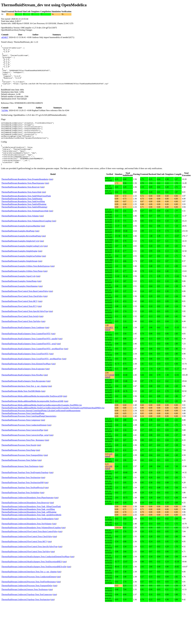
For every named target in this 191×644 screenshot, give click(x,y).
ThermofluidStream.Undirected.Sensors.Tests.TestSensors (25, 605)
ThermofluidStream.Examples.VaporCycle (18, 292)
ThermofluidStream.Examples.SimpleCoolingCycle (22, 262)
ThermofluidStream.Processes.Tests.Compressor (21, 436)
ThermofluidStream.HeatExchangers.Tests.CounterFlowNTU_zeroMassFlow (32, 364)
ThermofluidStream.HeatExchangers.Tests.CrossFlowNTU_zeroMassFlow (31, 375)
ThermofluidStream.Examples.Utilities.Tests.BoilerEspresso (26, 282)
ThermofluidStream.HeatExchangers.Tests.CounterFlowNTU (26, 349)
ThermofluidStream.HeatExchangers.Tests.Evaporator (23, 385)
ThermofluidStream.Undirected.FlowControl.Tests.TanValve (26, 567)
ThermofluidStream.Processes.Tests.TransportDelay (22, 471)
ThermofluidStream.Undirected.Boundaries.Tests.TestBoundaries (28, 534)
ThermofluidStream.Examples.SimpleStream (19, 277)
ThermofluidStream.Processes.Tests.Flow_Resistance (23, 456)
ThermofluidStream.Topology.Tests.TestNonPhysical (23, 503)
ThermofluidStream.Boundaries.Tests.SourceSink (21, 208)
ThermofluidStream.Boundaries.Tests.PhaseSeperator (23, 199)
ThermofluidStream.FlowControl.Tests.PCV (19, 322)
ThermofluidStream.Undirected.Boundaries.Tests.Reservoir (25, 518)
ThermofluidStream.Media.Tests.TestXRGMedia (21, 407)
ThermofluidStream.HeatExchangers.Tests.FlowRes (22, 391)
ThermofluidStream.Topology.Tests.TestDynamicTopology (25, 488)
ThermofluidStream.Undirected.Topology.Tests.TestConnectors (27, 610)
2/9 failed (109, 471)
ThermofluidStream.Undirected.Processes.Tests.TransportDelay (27, 601)
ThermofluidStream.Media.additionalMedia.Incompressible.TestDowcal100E (32, 417)
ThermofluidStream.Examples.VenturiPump (19, 297)
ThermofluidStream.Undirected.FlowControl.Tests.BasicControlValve (30, 547)
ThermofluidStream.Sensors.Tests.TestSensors (20, 482)
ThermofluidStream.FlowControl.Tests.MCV (19, 317)
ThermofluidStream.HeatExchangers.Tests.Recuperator (24, 397)
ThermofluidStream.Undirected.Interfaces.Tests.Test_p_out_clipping (29, 587)
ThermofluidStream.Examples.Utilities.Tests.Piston (22, 287)
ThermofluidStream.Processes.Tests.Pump (18, 466)
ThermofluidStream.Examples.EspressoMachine (21, 242)
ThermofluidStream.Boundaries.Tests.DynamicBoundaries (25, 195)
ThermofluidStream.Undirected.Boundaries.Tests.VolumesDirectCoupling (31, 543)
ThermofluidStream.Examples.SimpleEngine (19, 267)
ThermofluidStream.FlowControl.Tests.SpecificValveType (25, 327)
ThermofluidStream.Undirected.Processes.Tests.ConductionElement (29, 592)
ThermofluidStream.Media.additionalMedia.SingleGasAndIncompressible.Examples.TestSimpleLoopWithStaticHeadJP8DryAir (53, 424)
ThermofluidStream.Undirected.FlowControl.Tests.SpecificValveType (29, 562)
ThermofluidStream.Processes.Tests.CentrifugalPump (23, 429)
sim (51, 195)
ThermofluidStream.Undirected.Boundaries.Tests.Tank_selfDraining (29, 528)
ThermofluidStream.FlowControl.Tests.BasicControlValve (25, 307)
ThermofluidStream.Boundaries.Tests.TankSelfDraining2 (24, 223)
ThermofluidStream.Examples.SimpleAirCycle (20, 257)
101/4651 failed (109, 344)
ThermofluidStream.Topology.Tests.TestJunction (21, 493)
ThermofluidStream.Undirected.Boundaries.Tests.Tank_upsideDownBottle (31, 531)
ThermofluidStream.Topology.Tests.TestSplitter (20, 508)
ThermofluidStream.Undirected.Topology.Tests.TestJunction (26, 615)
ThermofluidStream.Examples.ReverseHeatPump (21, 252)
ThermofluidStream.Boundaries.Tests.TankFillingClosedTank (26, 212)
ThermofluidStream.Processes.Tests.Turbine (19, 476)
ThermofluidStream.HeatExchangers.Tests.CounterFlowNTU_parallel (30, 354)
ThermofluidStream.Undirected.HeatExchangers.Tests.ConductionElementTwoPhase (35, 572)
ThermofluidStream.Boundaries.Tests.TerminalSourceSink (25, 227)
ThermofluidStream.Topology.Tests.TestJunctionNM (22, 498)
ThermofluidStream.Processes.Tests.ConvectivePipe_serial (25, 451)
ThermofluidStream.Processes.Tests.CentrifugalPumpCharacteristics (29, 432)
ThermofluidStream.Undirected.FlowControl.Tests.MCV (24, 557)
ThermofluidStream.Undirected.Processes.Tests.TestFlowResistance (29, 597)
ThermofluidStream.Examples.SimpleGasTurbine (21, 272)
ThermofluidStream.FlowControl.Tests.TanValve (21, 337)
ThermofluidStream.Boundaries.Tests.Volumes (20, 232)
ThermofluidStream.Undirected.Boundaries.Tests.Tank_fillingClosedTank (31, 522)
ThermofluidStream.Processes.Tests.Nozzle (19, 461)
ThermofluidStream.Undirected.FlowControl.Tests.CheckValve (27, 552)
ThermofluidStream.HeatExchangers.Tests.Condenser (23, 343)
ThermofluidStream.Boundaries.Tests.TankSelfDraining (24, 220)
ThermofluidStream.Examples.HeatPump (18, 247)
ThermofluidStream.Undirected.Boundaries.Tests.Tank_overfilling (28, 525)
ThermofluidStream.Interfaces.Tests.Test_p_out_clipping (24, 402)
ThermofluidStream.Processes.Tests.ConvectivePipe (22, 446)
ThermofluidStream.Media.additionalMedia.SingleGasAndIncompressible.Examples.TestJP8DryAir (42, 421)
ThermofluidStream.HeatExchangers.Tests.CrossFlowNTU (25, 370)
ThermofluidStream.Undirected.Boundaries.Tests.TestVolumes (27, 539)
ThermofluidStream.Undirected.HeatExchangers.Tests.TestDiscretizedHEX (32, 577)
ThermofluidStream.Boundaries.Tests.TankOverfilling (23, 217)
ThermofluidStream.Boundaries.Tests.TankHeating (22, 214)
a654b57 (5, 37)
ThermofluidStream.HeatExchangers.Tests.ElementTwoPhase (26, 380)
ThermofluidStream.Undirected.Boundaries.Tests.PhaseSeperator (28, 513)
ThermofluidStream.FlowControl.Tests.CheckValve (22, 312)
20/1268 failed (109, 483)
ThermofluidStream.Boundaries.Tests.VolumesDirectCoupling (26, 237)
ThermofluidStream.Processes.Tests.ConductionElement (24, 441)
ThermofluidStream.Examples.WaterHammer (20, 302)
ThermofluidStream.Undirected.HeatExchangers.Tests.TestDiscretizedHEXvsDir (34, 582)
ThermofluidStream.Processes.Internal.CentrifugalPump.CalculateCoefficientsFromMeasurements (41, 426)
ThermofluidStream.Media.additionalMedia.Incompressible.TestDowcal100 (32, 412)
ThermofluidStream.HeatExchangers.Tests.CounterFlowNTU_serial (29, 359)
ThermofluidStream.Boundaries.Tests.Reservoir (21, 203)
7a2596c (5, 119)
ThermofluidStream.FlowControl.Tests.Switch (20, 332)
